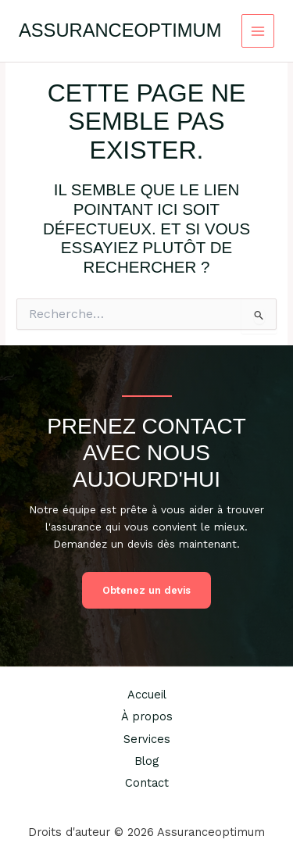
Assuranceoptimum (120, 30)
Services (147, 739)
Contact (147, 783)
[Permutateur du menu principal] (258, 31)
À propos (147, 716)
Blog (146, 761)
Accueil (147, 695)
